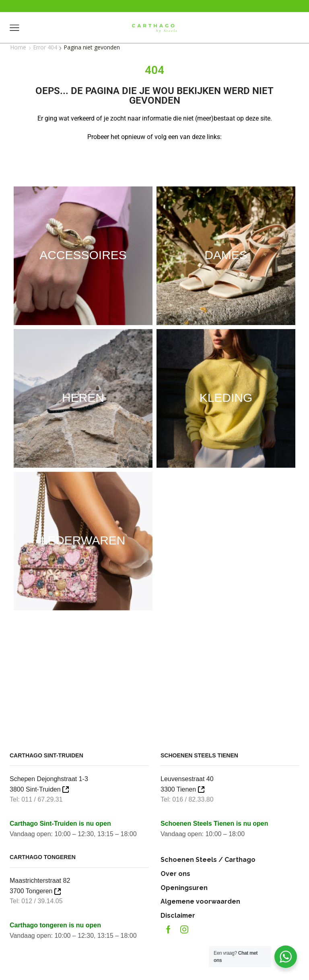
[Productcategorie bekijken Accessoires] (83, 255)
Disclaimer (178, 916)
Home (18, 47)
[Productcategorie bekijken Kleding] (226, 398)
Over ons (175, 874)
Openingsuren (184, 888)
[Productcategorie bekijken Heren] (83, 398)
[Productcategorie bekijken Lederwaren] (83, 540)
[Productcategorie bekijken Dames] (226, 255)
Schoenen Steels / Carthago (208, 860)
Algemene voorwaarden (200, 901)
